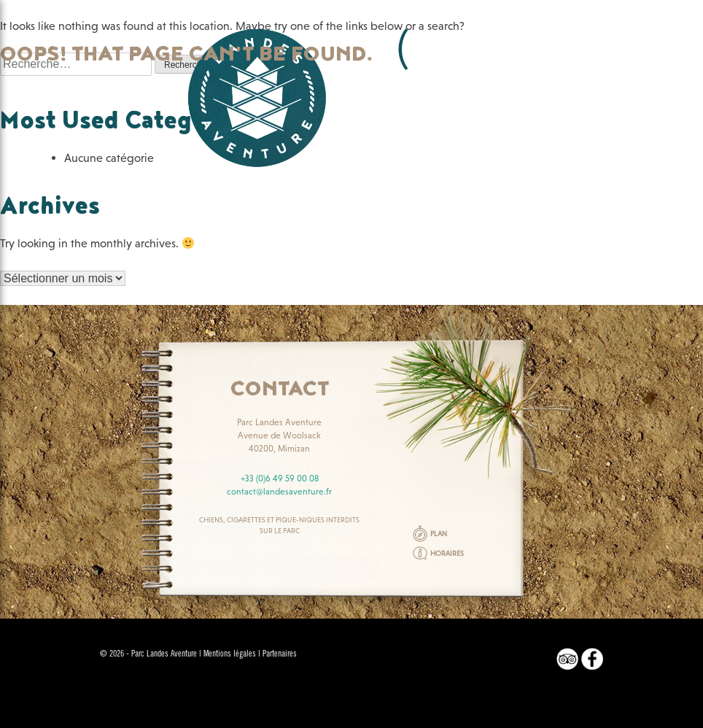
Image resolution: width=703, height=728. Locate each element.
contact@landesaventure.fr (279, 492)
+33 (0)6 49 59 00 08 (280, 479)
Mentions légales (230, 654)
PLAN (439, 534)
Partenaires (280, 654)
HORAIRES (447, 553)
